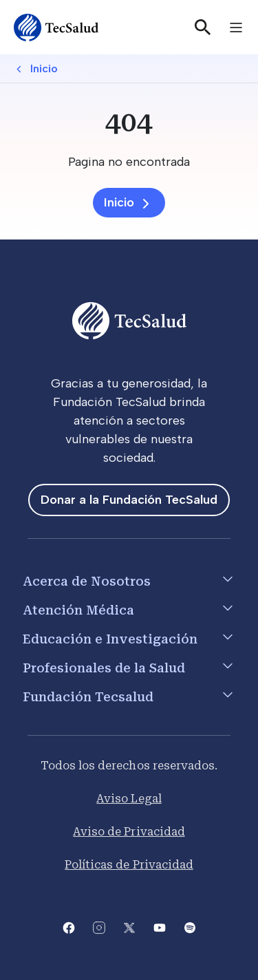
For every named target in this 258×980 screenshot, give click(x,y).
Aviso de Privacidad (129, 832)
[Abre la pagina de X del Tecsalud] (129, 927)
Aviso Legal (129, 799)
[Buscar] (203, 28)
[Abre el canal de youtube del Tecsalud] (160, 927)
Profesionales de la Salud (104, 668)
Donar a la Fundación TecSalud (129, 500)
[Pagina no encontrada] (129, 162)
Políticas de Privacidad (129, 865)
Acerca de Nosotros (87, 581)
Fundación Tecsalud (88, 697)
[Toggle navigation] (236, 28)
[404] (129, 122)
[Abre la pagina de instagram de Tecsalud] (99, 927)
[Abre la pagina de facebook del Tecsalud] (69, 927)
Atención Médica (78, 610)
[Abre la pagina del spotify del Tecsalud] (190, 927)
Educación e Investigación (110, 639)
